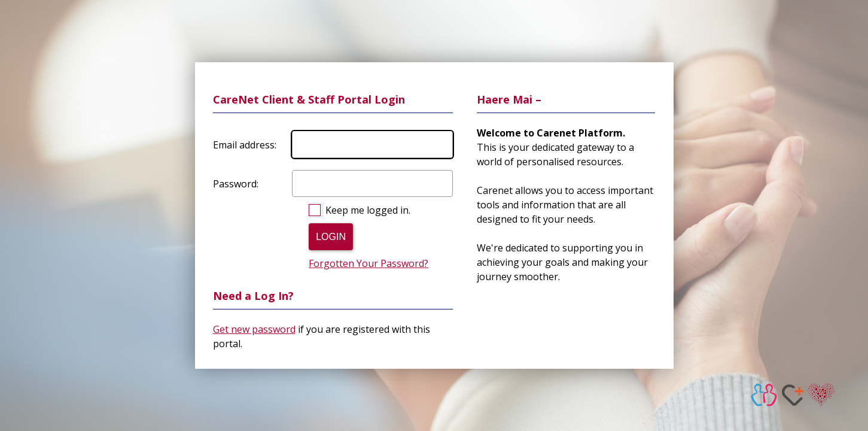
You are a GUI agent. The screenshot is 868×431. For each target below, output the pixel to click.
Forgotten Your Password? (368, 263)
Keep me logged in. (368, 210)
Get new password (254, 329)
